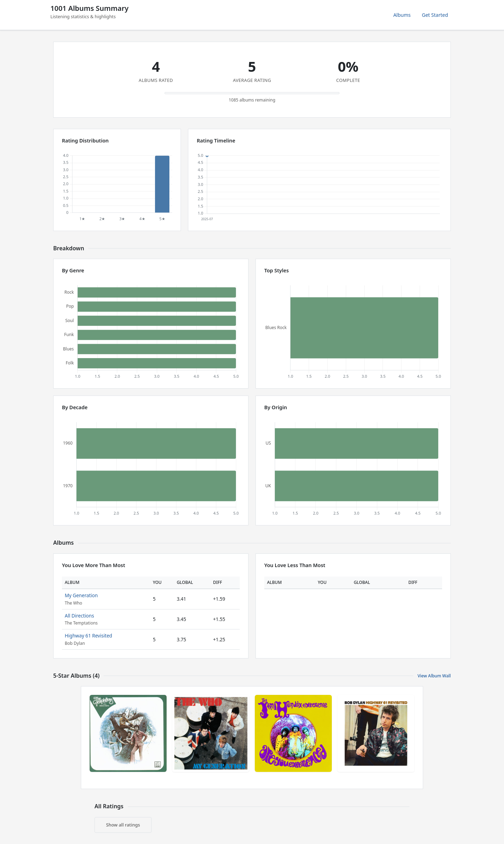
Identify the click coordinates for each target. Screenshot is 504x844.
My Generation (81, 595)
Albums (402, 15)
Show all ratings (123, 825)
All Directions (79, 616)
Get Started (435, 15)
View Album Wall (434, 676)
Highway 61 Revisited (88, 636)
